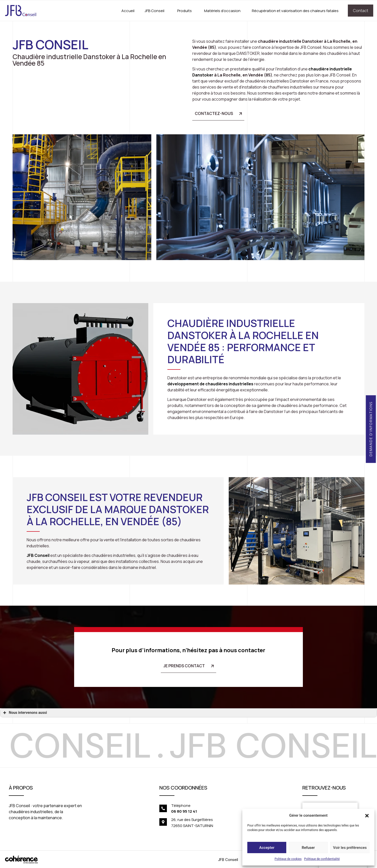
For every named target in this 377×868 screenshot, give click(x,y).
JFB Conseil (154, 11)
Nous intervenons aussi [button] (25, 713)
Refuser (308, 848)
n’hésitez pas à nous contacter (224, 650)
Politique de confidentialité (322, 859)
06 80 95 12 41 (184, 811)
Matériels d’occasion (222, 11)
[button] (367, 815)
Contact (361, 11)
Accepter (267, 848)
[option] (167, 746)
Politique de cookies (288, 859)
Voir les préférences (350, 848)
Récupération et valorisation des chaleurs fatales (295, 11)
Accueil (128, 11)
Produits (184, 11)
